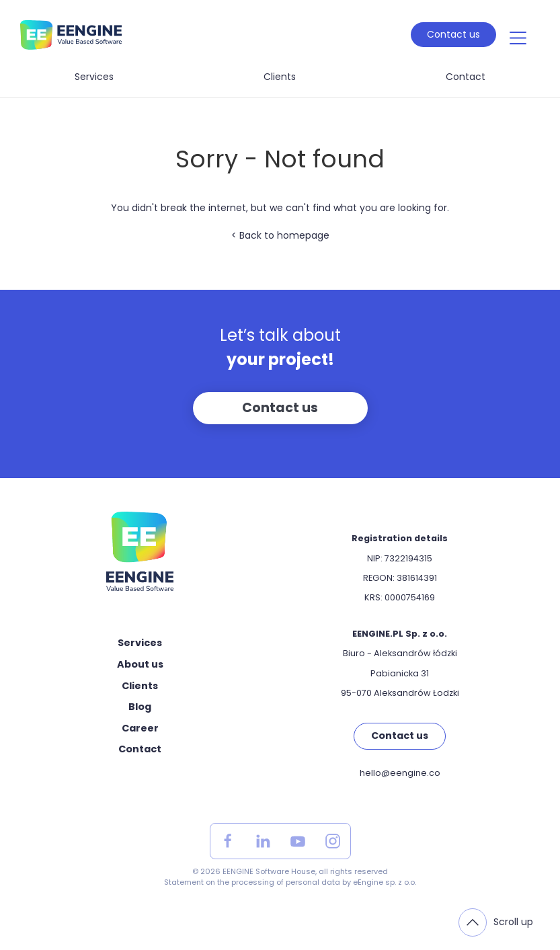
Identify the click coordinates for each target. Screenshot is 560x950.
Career (140, 728)
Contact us (453, 34)
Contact (466, 77)
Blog (140, 707)
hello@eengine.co (400, 773)
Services (94, 77)
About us (140, 664)
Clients (280, 77)
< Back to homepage (280, 235)
